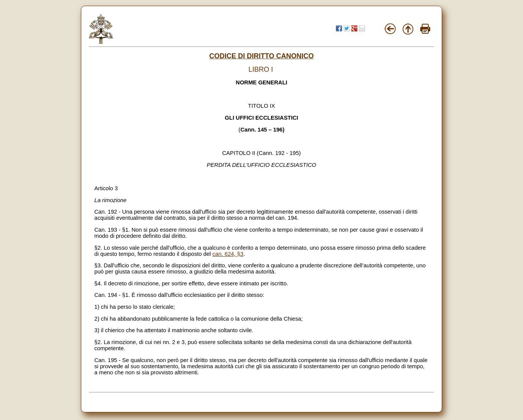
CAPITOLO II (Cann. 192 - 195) (261, 153)
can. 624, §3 (228, 254)
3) (97, 330)
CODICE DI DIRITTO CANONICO (262, 56)
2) (97, 319)
